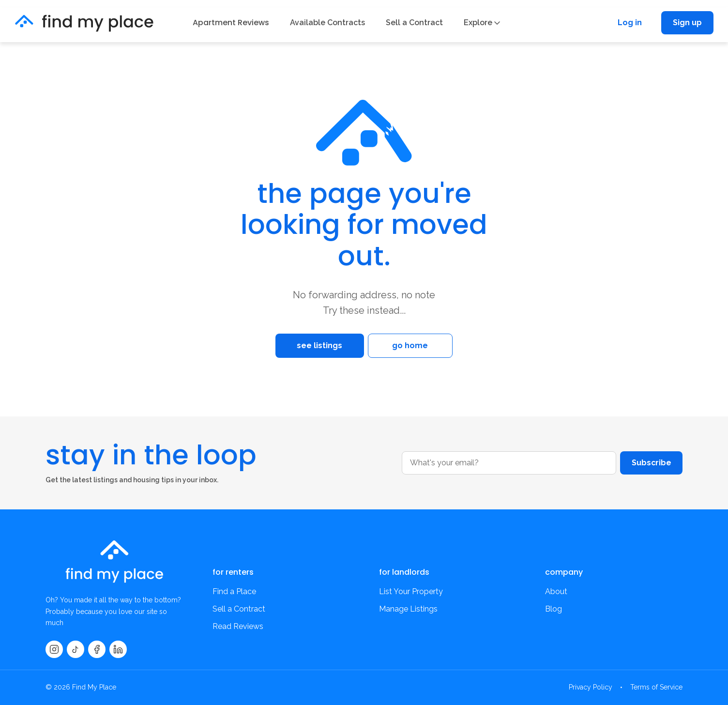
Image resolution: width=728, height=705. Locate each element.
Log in (630, 23)
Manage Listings (408, 609)
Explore (482, 23)
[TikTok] (76, 649)
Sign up (687, 23)
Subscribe (651, 463)
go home (418, 345)
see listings (310, 345)
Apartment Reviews (231, 23)
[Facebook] (97, 649)
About (556, 591)
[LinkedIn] (118, 649)
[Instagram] (54, 649)
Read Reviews (238, 626)
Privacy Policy (591, 687)
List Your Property (411, 591)
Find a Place (234, 591)
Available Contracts (327, 23)
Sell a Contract (414, 23)
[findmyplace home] (84, 23)
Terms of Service (656, 687)
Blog (554, 609)
